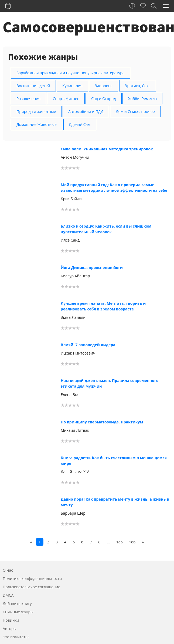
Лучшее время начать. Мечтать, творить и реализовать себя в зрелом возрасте (103, 306)
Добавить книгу (17, 604)
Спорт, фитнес (66, 99)
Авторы (10, 629)
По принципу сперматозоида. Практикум (102, 422)
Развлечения (28, 99)
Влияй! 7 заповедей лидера (88, 345)
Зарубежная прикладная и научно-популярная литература (71, 73)
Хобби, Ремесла (142, 99)
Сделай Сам (80, 124)
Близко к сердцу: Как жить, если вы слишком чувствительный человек (106, 229)
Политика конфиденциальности (32, 578)
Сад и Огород (103, 99)
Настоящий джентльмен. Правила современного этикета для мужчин (110, 383)
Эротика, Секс (138, 86)
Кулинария (72, 86)
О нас (8, 570)
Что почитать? (16, 637)
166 (132, 542)
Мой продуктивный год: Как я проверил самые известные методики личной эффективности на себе (114, 187)
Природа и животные (36, 112)
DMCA (8, 595)
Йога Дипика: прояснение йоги (92, 268)
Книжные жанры (18, 612)
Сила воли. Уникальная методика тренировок (107, 149)
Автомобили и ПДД (86, 112)
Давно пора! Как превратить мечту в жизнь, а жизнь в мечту (115, 502)
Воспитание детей (33, 86)
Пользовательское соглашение (31, 587)
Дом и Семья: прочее (135, 112)
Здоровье (104, 86)
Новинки (11, 620)
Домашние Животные (37, 124)
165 (120, 542)
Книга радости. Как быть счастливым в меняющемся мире (114, 461)
